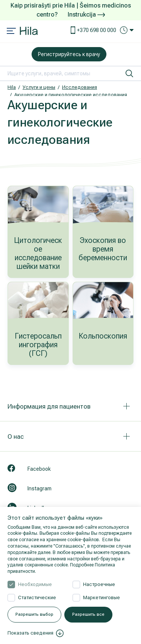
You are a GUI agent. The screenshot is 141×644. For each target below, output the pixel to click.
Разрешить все (88, 614)
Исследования (80, 87)
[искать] (129, 73)
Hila (12, 87)
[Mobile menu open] (11, 32)
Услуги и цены (39, 87)
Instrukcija (86, 14)
